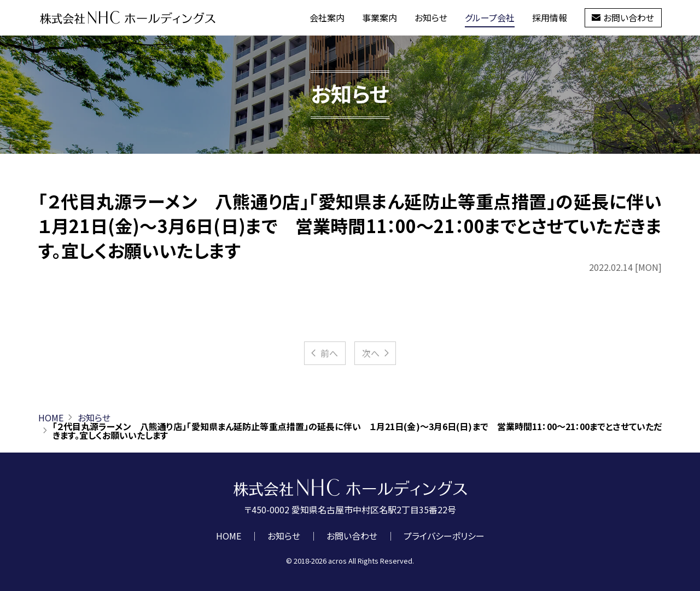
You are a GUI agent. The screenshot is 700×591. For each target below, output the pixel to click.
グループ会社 (490, 18)
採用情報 (550, 18)
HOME (51, 418)
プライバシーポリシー (444, 536)
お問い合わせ (623, 18)
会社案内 (327, 18)
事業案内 (380, 18)
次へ (377, 353)
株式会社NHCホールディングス (128, 18)
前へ (323, 353)
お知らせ (431, 18)
